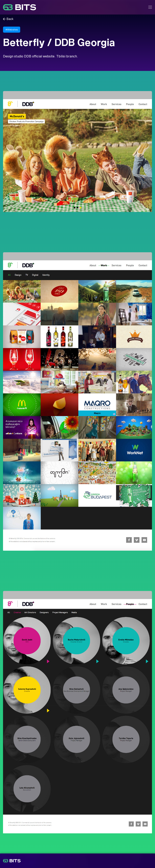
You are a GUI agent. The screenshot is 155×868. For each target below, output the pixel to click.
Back (10, 19)
